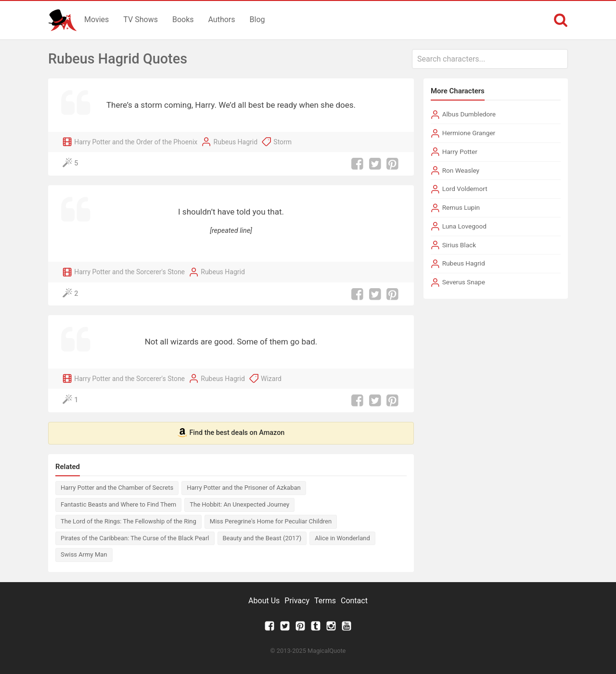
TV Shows (141, 19)
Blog (257, 19)
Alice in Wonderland (342, 538)
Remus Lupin (461, 207)
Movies (96, 19)
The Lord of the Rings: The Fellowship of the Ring (128, 521)
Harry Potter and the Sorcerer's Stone (129, 272)
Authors (222, 19)
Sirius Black (459, 245)
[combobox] (490, 59)
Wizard (271, 379)
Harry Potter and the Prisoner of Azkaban (244, 488)
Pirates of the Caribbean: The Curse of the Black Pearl (135, 538)
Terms (325, 601)
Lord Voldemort (465, 189)
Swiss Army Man (84, 554)
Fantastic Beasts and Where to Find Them (118, 504)
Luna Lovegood (464, 226)
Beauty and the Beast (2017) (262, 538)
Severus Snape (464, 282)
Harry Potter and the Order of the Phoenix (136, 142)
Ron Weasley (461, 170)
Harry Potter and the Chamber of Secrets (117, 488)
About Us (264, 601)
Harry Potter (460, 152)
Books (183, 19)
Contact (354, 601)
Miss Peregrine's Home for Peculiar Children (271, 521)
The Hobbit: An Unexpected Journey (239, 504)
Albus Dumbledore (469, 114)
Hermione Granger (469, 133)
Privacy (297, 601)
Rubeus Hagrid (236, 142)
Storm (282, 142)
